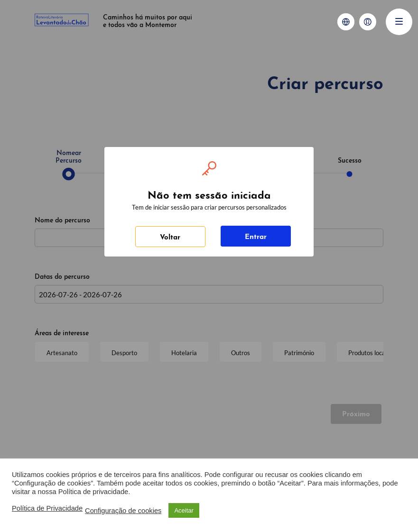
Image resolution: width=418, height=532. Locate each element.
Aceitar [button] (184, 510)
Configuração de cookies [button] (123, 511)
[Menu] (399, 22)
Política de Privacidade (47, 508)
